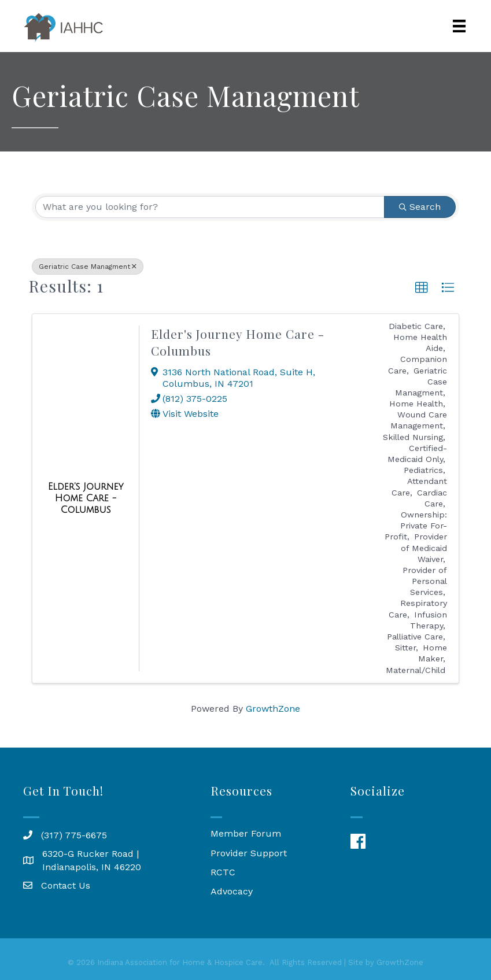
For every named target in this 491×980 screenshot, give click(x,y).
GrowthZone (273, 709)
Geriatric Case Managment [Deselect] (88, 267)
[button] (422, 288)
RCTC (223, 872)
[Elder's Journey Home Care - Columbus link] (86, 498)
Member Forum (246, 833)
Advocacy (232, 891)
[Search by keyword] (210, 207)
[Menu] (459, 26)
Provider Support (249, 853)
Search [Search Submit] (420, 207)
